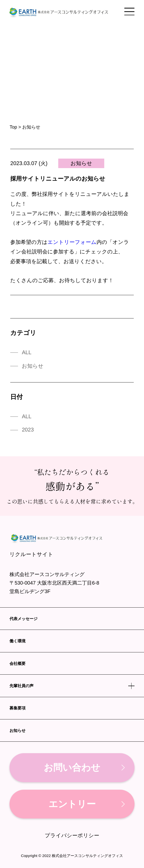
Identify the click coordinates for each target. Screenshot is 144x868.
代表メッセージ (23, 619)
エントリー (72, 804)
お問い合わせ (72, 768)
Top (13, 127)
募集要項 (17, 708)
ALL (26, 352)
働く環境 (17, 641)
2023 (28, 430)
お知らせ (81, 163)
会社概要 (17, 664)
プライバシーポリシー (72, 836)
